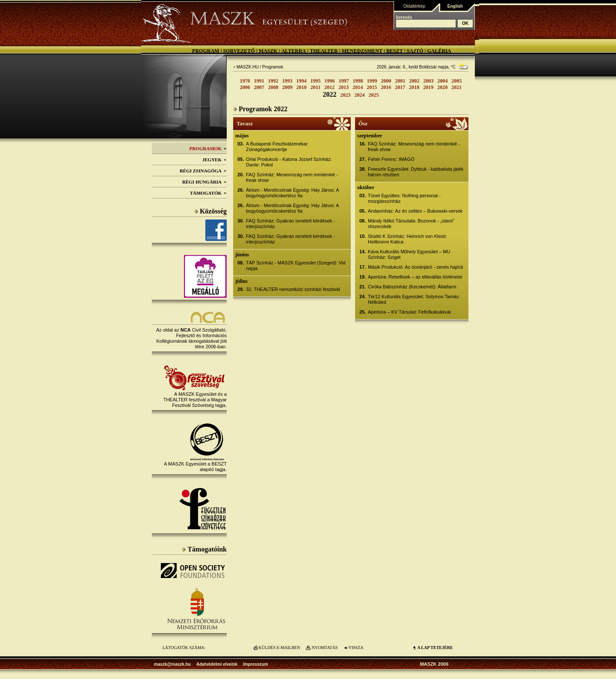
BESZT (395, 51)
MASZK (268, 51)
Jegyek (215, 160)
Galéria (439, 51)
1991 (259, 81)
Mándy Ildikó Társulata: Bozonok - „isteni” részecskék (411, 224)
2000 (386, 81)
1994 (302, 81)
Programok (208, 148)
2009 (287, 87)
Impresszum (255, 664)
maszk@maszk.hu (172, 664)
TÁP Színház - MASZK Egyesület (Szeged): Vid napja (296, 265)
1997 (344, 81)
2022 (330, 94)
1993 (287, 81)
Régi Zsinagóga (203, 171)
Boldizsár (428, 67)
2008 (273, 87)
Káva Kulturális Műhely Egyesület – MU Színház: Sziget (409, 254)
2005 (457, 81)
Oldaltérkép (414, 6)
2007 (259, 87)
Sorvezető (239, 51)
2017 (400, 87)
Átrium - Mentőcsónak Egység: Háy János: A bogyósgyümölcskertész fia (292, 193)
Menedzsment (362, 51)
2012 (329, 87)
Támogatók (208, 193)
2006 (245, 87)
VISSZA (356, 648)
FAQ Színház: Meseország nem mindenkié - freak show (292, 177)
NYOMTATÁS (325, 648)
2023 (346, 95)
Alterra (294, 51)
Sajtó (415, 51)
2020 (442, 87)
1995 (316, 81)
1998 (358, 81)
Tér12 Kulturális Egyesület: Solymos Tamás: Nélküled (414, 299)
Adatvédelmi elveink (217, 664)
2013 (344, 87)
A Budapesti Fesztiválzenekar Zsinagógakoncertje (277, 147)
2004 (443, 81)
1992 (273, 81)
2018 (414, 87)
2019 (428, 87)
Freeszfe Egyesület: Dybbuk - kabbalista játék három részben (416, 172)
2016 (386, 87)
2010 (302, 87)
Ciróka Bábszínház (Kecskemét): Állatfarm (412, 287)
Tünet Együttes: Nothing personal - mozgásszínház (404, 198)
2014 (358, 87)
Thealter (324, 51)
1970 (245, 81)
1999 (372, 81)
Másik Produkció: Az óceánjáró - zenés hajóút (416, 267)
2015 (372, 87)
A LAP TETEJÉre (435, 648)
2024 (360, 95)
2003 (429, 81)
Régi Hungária (204, 182)
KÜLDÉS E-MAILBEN (280, 648)
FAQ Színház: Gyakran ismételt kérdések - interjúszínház (290, 224)
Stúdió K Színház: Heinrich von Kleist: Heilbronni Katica (407, 239)
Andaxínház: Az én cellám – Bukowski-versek (415, 211)
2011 (315, 87)
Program (206, 51)
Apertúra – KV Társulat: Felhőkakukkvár (410, 312)
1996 (330, 81)
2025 (374, 95)
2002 (415, 81)
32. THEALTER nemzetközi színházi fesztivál (293, 289)
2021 (456, 87)
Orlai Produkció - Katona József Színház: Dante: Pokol (289, 162)
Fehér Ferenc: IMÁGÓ (391, 159)
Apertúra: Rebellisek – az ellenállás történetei (415, 277)
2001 (400, 81)
